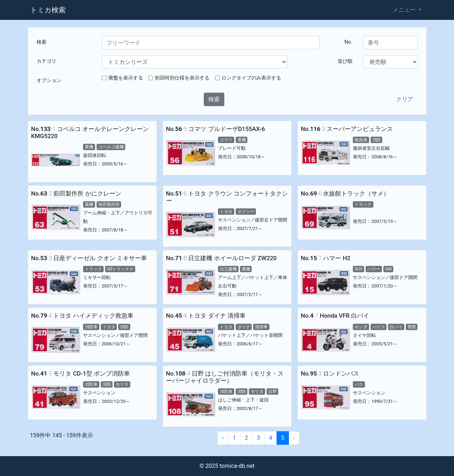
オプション (49, 80)
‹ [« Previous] (223, 438)
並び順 (345, 61)
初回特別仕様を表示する (182, 78)
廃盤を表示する (126, 78)
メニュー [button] (405, 10)
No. (348, 42)
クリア (405, 99)
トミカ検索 (48, 10)
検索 (42, 42)
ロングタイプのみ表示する (251, 78)
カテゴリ (47, 61)
